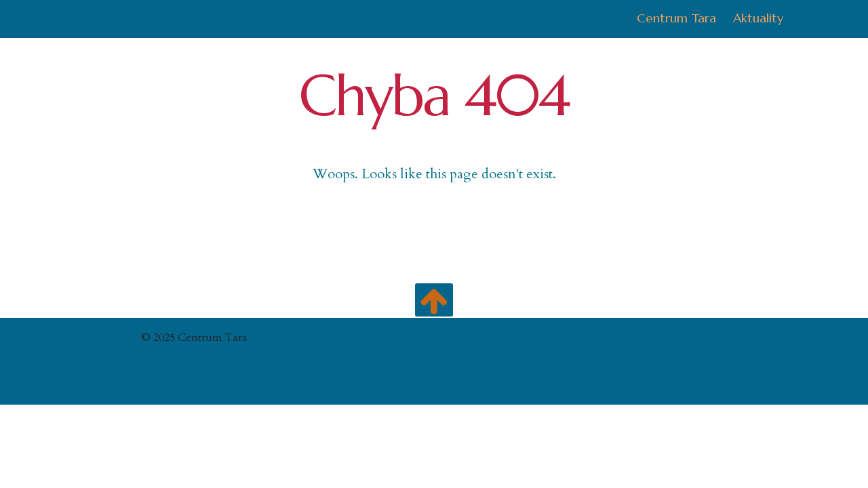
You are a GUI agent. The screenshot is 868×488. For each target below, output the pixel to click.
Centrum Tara (676, 18)
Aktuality (758, 18)
